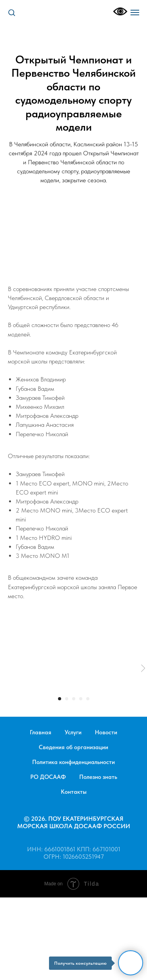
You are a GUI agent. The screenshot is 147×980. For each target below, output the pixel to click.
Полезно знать (98, 777)
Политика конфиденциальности (73, 762)
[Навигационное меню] (135, 13)
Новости (106, 732)
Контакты (74, 792)
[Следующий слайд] (143, 668)
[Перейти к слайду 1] (60, 699)
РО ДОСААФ (48, 777)
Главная (41, 732)
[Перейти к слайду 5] (88, 699)
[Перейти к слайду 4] (81, 699)
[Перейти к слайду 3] (74, 699)
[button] (12, 12)
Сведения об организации (73, 747)
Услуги (73, 732)
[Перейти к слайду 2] (67, 699)
